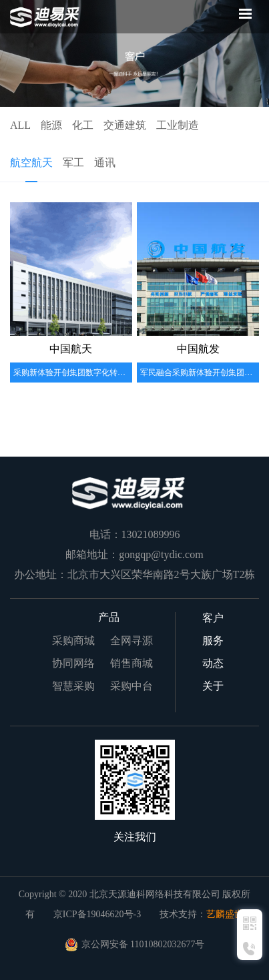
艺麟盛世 (225, 914)
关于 (213, 686)
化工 (83, 125)
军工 (73, 163)
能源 (51, 125)
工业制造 (178, 125)
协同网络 (73, 663)
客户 (213, 618)
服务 (213, 641)
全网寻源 (131, 641)
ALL (20, 125)
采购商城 (73, 641)
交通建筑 (125, 125)
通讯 (105, 163)
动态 (213, 663)
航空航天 (31, 163)
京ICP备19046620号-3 (97, 914)
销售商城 (131, 663)
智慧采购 (73, 686)
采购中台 (131, 686)
